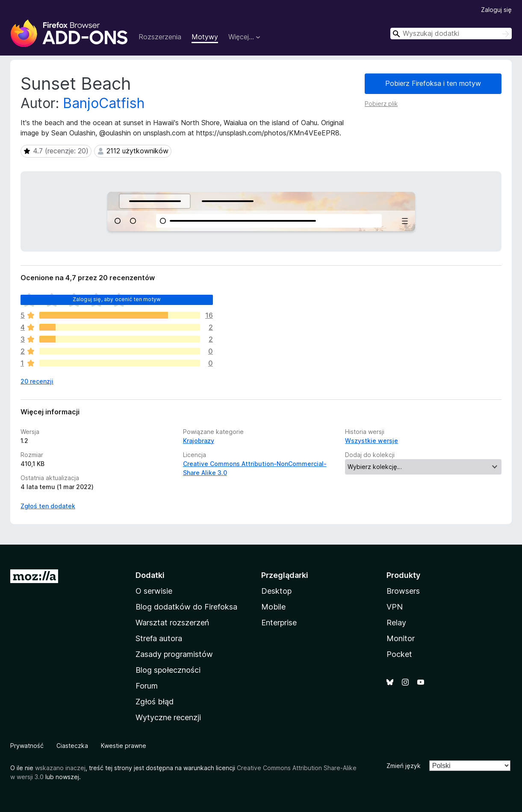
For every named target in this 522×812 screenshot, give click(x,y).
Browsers (403, 591)
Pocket (399, 654)
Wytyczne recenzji (168, 717)
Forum (147, 686)
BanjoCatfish (104, 103)
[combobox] (451, 34)
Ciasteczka (72, 746)
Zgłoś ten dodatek (48, 506)
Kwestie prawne (124, 746)
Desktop (276, 591)
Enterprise (279, 623)
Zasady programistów (174, 654)
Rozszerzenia (160, 37)
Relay (396, 623)
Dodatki (150, 575)
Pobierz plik (381, 104)
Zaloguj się (496, 10)
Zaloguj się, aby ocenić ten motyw (117, 299)
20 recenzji (37, 381)
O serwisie (154, 591)
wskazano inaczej (60, 768)
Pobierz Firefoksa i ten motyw (433, 83)
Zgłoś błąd (155, 702)
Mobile (273, 607)
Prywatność (27, 746)
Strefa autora (159, 638)
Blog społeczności (168, 670)
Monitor (401, 638)
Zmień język (404, 766)
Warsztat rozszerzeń (172, 623)
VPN (395, 607)
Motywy (205, 37)
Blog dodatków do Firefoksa (186, 607)
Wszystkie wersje (372, 441)
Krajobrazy (199, 441)
